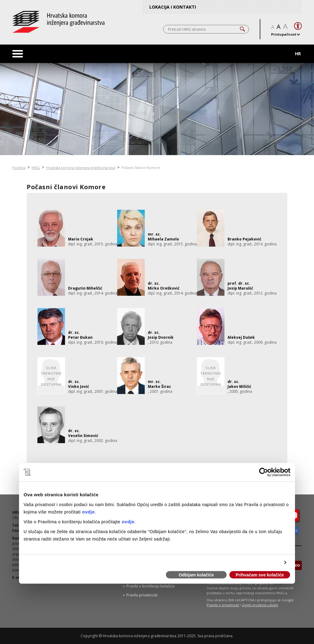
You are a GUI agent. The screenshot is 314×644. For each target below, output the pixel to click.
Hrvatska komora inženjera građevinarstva (81, 168)
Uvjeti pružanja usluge (260, 605)
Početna (19, 168)
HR (298, 54)
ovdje (88, 511)
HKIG (36, 168)
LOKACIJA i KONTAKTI (173, 7)
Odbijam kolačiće (196, 575)
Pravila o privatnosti (223, 605)
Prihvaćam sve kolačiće (260, 575)
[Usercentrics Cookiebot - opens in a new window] (264, 472)
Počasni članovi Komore (141, 168)
